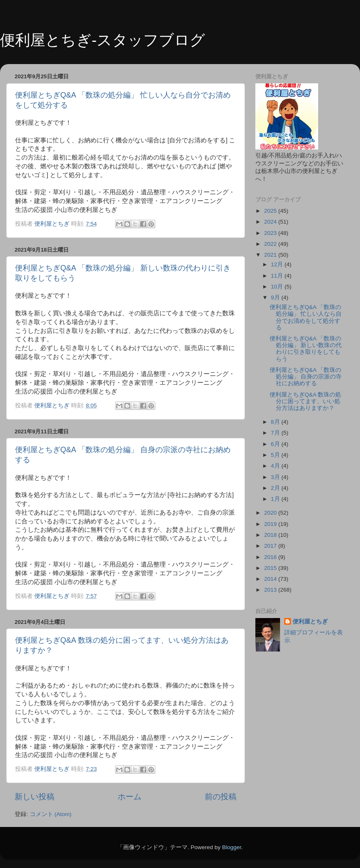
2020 (271, 513)
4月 (276, 466)
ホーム (130, 797)
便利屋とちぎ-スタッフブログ (103, 40)
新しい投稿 (35, 797)
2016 (271, 557)
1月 (276, 499)
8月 (276, 422)
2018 (271, 535)
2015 (271, 568)
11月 (278, 276)
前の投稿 (221, 797)
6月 (276, 444)
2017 (271, 546)
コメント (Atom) (51, 814)
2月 (276, 488)
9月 (276, 297)
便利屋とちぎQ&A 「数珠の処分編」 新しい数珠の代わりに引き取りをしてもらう (306, 349)
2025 (271, 211)
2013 (271, 590)
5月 (276, 455)
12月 (278, 264)
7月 (276, 433)
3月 (276, 477)
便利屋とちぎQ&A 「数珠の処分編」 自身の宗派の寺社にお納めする (306, 377)
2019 (271, 524)
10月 (278, 287)
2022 (271, 244)
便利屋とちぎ (310, 622)
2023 (271, 233)
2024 (271, 222)
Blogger (231, 847)
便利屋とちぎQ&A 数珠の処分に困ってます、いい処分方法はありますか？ (306, 401)
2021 (271, 255)
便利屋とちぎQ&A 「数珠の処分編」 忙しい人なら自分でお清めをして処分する (306, 317)
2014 (271, 579)
